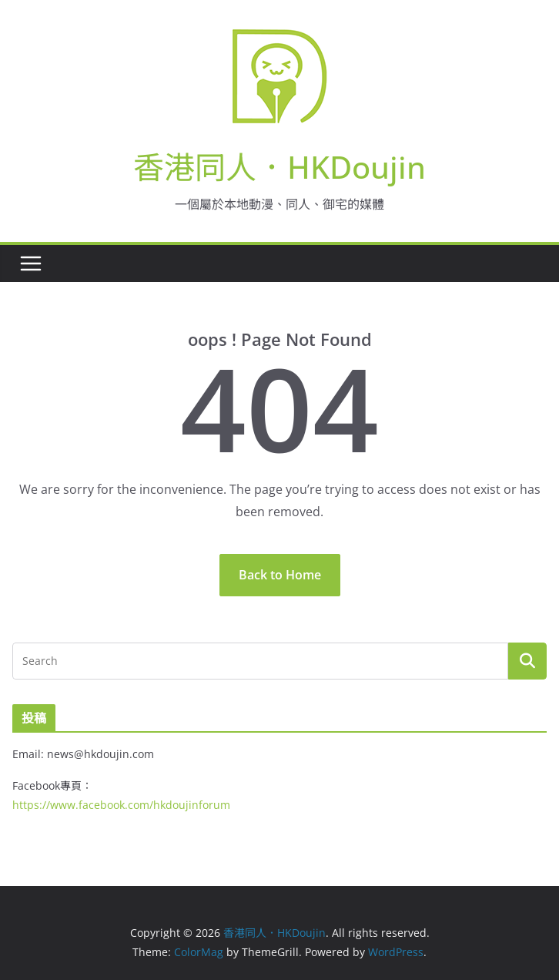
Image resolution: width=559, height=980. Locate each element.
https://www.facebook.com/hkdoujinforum (121, 805)
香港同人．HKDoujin (279, 167)
